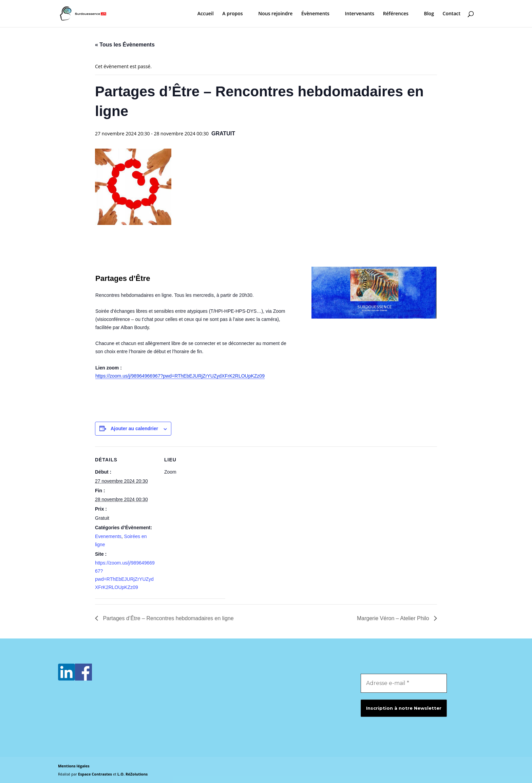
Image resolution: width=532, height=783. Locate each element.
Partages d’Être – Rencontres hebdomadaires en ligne (168, 618)
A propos (232, 14)
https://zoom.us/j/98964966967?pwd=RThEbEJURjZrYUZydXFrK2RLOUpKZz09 (180, 376)
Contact (452, 14)
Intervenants (360, 14)
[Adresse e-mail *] (404, 683)
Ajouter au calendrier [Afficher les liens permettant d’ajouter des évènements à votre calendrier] (134, 428)
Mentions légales (74, 766)
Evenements (108, 536)
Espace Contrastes (96, 774)
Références (396, 14)
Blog (429, 14)
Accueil (206, 14)
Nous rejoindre (275, 14)
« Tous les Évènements (125, 45)
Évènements (315, 14)
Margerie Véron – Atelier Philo (394, 618)
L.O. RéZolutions (132, 774)
